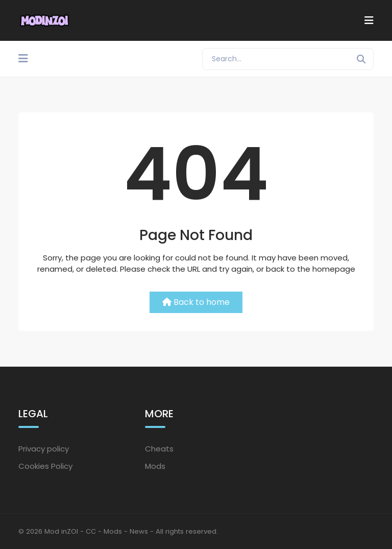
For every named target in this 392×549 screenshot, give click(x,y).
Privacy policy (44, 449)
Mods (155, 466)
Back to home (196, 302)
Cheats (159, 449)
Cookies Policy (45, 466)
